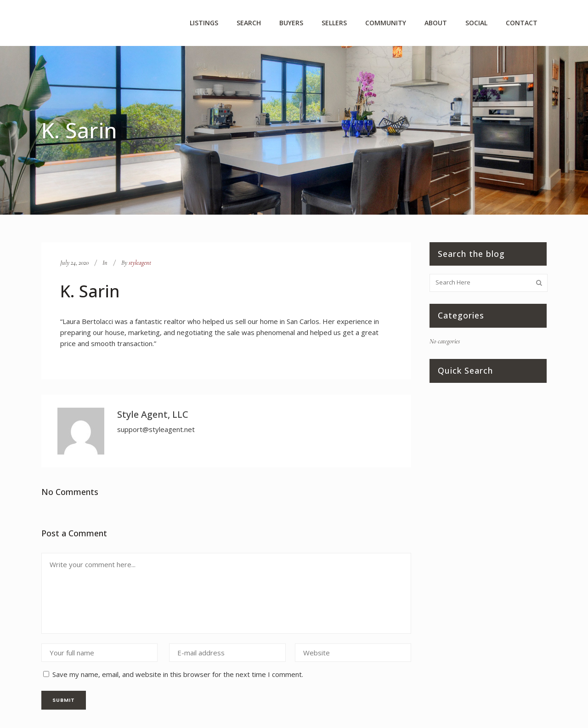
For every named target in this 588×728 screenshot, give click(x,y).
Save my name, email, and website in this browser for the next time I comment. (178, 674)
